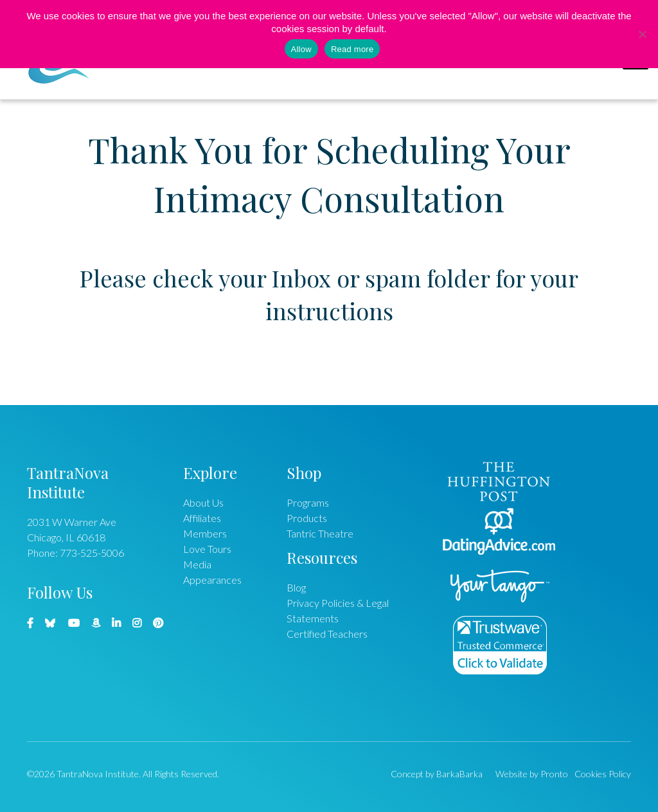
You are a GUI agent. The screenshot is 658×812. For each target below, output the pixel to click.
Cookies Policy (603, 774)
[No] (642, 34)
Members (205, 533)
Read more (352, 49)
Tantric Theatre (320, 533)
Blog (296, 587)
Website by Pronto (532, 774)
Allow (301, 49)
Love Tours (207, 549)
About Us (203, 502)
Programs (308, 502)
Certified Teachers (327, 634)
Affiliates (202, 518)
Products (307, 518)
